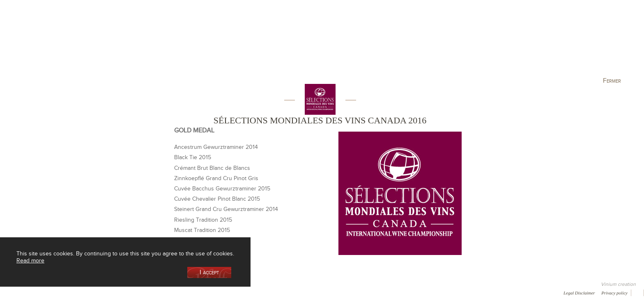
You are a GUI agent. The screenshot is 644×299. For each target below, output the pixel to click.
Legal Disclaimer (579, 293)
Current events (530, 43)
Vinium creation (618, 284)
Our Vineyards (238, 43)
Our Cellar (117, 43)
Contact (189, 292)
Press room (157, 292)
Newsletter (220, 292)
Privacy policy (614, 293)
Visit (469, 43)
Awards (37, 292)
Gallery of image (117, 292)
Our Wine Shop (178, 43)
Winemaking (409, 43)
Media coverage (73, 292)
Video (250, 292)
